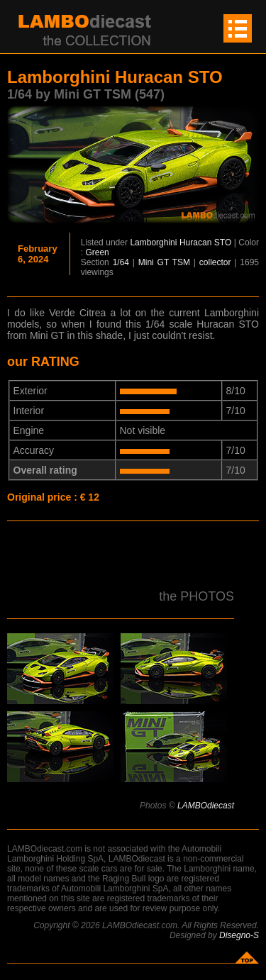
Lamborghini (153, 243)
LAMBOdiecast (206, 806)
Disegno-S (239, 935)
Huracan (195, 243)
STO (223, 243)
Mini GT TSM (164, 262)
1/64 (121, 262)
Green (97, 252)
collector (215, 262)
